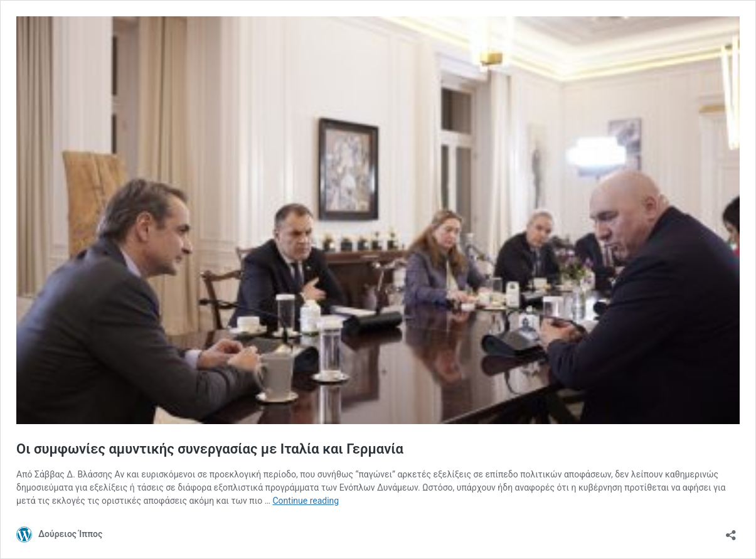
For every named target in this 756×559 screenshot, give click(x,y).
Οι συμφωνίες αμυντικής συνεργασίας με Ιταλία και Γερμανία (210, 449)
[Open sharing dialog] (731, 531)
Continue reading (306, 501)
